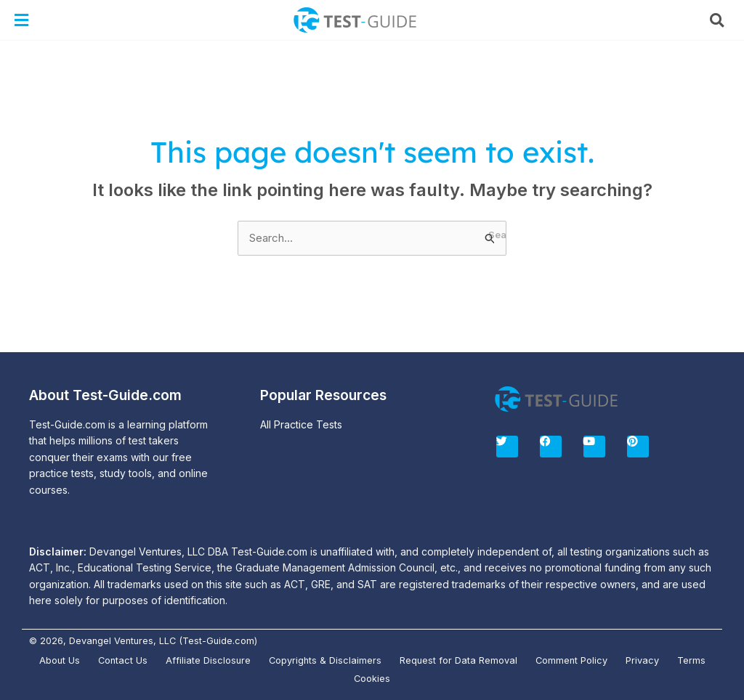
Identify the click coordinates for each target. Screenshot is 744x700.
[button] (21, 20)
